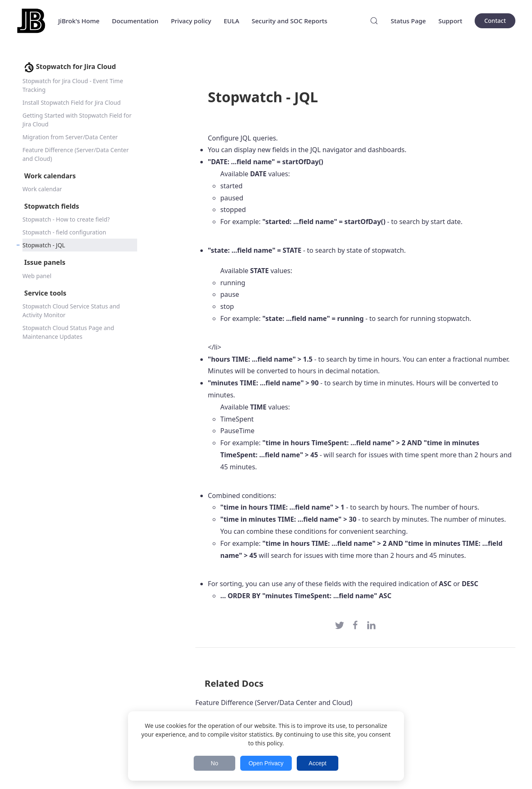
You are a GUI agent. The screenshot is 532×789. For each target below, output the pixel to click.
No (214, 763)
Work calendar (42, 189)
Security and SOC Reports (289, 21)
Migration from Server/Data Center (70, 137)
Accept (318, 763)
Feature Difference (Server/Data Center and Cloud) (76, 154)
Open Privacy (266, 763)
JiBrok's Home (79, 21)
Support (451, 21)
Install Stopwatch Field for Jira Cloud (71, 102)
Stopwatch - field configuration (64, 232)
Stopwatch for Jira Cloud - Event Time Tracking (73, 85)
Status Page (408, 21)
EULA (231, 21)
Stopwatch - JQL (44, 245)
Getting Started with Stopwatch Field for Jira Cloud (77, 120)
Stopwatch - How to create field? (66, 219)
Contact (495, 21)
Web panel (37, 276)
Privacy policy (191, 21)
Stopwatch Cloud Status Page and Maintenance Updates (68, 332)
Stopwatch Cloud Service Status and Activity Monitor (71, 311)
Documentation (135, 21)
